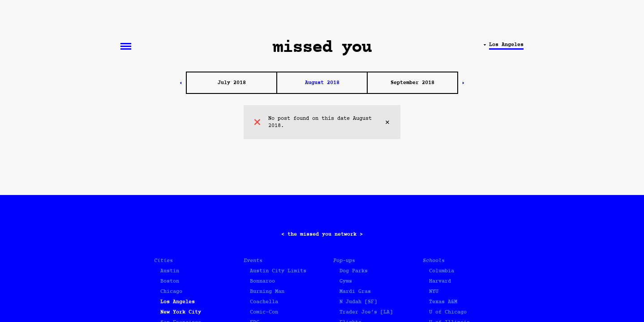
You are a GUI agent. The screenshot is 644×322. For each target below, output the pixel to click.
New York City (181, 312)
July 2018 (232, 83)
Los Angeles (178, 302)
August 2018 (322, 83)
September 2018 (412, 83)
